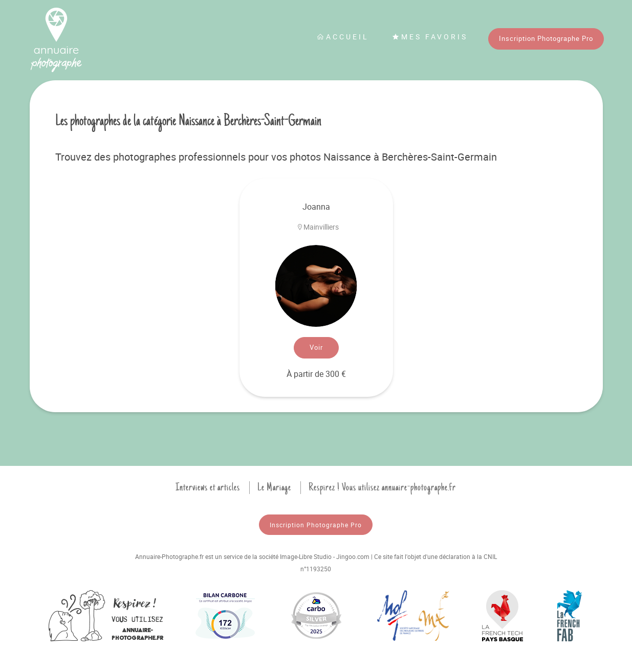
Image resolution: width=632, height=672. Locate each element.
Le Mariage (274, 487)
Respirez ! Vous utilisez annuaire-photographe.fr (382, 487)
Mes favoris (430, 37)
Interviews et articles (208, 487)
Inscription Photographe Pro (546, 38)
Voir (316, 347)
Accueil (343, 37)
